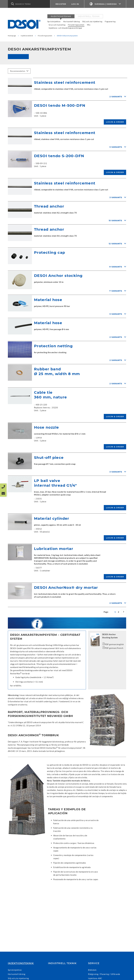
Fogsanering (110, 21)
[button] (29, 4)
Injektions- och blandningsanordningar (65, 28)
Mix (89, 25)
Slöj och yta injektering (92, 21)
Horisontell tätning (72, 21)
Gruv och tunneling (57, 25)
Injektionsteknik (61, 16)
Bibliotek (92, 970)
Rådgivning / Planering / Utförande (104, 974)
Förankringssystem (76, 25)
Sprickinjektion (54, 21)
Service (94, 963)
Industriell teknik (89, 16)
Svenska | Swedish (105, 4)
